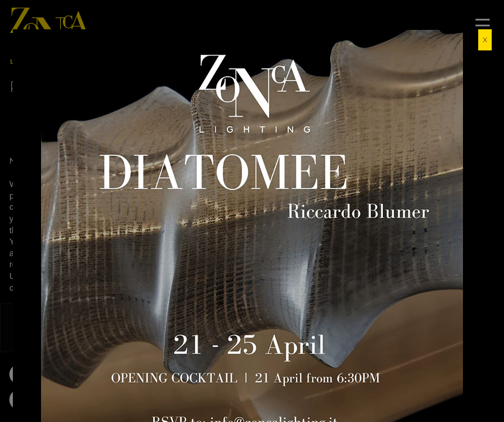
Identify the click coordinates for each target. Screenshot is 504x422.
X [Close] (485, 40)
